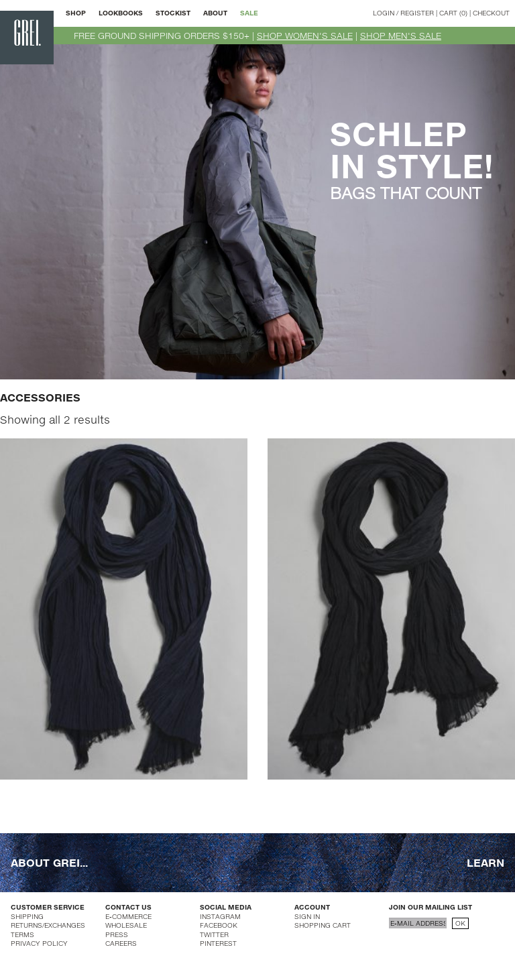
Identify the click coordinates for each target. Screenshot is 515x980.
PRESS (117, 934)
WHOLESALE (126, 925)
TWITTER (214, 934)
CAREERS (121, 943)
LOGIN (384, 13)
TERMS (22, 934)
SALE (249, 13)
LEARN (485, 862)
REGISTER (417, 13)
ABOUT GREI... (49, 862)
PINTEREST (218, 943)
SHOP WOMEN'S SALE (305, 36)
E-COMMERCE (128, 916)
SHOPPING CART (323, 925)
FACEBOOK (219, 925)
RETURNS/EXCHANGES (48, 925)
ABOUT (215, 13)
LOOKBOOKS (121, 13)
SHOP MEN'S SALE (401, 36)
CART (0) (453, 13)
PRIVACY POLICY (39, 943)
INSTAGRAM (220, 916)
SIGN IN (307, 916)
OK (460, 923)
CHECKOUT (491, 13)
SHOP (76, 13)
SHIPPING (27, 916)
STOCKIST (173, 13)
